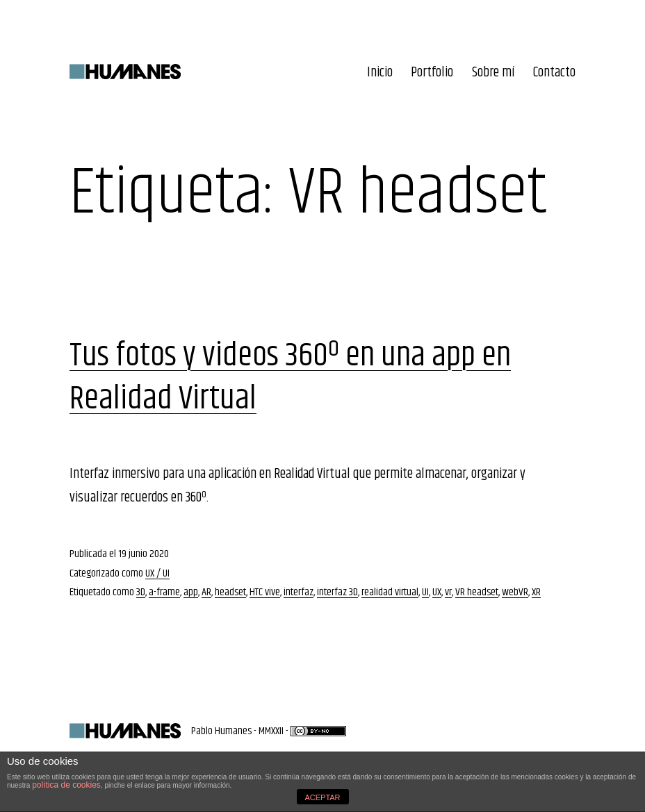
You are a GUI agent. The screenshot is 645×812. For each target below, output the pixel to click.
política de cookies (66, 785)
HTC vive (265, 592)
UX (437, 592)
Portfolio (432, 73)
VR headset (477, 592)
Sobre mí (493, 73)
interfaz (299, 592)
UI (425, 592)
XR (536, 592)
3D (141, 592)
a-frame (164, 592)
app (191, 592)
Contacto (554, 73)
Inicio (380, 73)
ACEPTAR (322, 797)
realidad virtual (390, 592)
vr (448, 592)
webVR (515, 592)
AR (206, 592)
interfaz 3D (337, 592)
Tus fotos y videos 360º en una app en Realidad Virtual (290, 378)
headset (230, 592)
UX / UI (157, 573)
